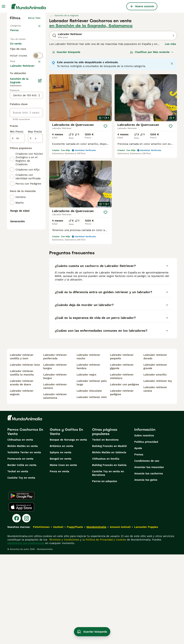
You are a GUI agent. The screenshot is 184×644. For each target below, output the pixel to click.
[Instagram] (26, 608)
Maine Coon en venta (63, 555)
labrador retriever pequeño (122, 446)
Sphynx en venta (61, 542)
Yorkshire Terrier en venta (24, 542)
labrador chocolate (89, 480)
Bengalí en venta (61, 548)
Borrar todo (34, 18)
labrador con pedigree (125, 474)
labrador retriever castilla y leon (22, 446)
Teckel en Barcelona (105, 529)
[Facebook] (17, 608)
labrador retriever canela (155, 479)
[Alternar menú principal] (4, 6)
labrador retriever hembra (88, 456)
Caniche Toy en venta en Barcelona (108, 563)
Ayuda (138, 538)
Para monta (21, 64)
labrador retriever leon (25, 454)
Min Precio (17, 227)
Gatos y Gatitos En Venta (66, 521)
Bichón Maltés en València (109, 542)
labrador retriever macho (88, 446)
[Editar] (40, 176)
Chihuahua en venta (20, 529)
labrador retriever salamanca (55, 486)
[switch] (26, 77)
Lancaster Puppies (146, 617)
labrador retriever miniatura (122, 466)
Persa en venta (59, 561)
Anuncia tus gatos (146, 569)
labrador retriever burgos (55, 456)
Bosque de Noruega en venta (68, 529)
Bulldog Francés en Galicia (109, 555)
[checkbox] (12, 103)
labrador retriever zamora (55, 476)
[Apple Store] (21, 596)
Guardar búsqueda (66, 52)
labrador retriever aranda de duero (22, 472)
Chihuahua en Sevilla (106, 548)
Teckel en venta (18, 561)
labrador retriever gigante (122, 456)
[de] (17, 233)
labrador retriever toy (158, 471)
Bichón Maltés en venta (23, 536)
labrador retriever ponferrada (55, 446)
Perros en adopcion (105, 571)
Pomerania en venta (20, 548)
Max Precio (35, 227)
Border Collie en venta (22, 555)
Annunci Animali (120, 617)
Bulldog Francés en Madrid (109, 536)
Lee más (170, 44)
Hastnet (58, 617)
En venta (19, 47)
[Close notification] (172, 64)
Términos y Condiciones (64, 629)
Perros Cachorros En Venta (25, 521)
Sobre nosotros (144, 525)
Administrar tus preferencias (26, 633)
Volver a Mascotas (20, 25)
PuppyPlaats (75, 617)
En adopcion (21, 56)
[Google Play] (22, 585)
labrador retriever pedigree (122, 482)
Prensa (139, 544)
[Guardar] (105, 126)
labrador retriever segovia (22, 482)
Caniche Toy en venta (21, 567)
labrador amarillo (155, 464)
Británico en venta (62, 536)
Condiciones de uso (147, 550)
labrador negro (86, 464)
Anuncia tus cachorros (149, 563)
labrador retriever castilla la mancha (22, 462)
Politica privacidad (146, 531)
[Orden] (152, 52)
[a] (35, 233)
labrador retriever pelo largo (92, 472)
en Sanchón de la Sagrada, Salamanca (91, 26)
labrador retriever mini (92, 487)
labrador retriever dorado (155, 446)
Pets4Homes (41, 617)
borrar (37, 84)
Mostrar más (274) (25, 160)
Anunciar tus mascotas (149, 557)
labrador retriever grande (155, 456)
